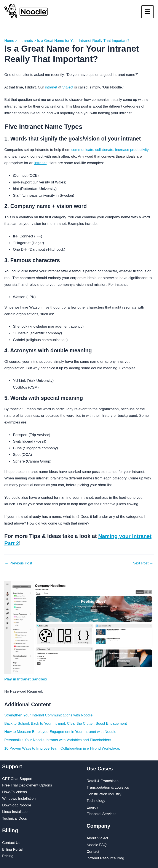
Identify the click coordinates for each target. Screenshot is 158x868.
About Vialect (97, 838)
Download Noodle (17, 805)
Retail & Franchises (103, 781)
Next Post (143, 563)
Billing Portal (12, 849)
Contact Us (11, 843)
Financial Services (102, 814)
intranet (51, 87)
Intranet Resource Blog (105, 858)
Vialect (68, 87)
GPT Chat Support (17, 779)
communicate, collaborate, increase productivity (110, 150)
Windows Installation (19, 799)
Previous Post (18, 563)
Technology (96, 801)
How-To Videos (14, 792)
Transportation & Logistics (108, 787)
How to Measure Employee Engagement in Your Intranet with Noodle (60, 732)
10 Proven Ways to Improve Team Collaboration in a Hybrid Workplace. (62, 748)
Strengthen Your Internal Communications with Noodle (48, 715)
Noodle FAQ (97, 845)
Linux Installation (16, 812)
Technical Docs (14, 818)
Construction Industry (104, 794)
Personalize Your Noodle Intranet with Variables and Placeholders (58, 740)
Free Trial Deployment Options (27, 785)
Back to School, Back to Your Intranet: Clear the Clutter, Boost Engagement (66, 723)
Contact (93, 851)
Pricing (8, 856)
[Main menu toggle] (148, 12)
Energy (93, 807)
